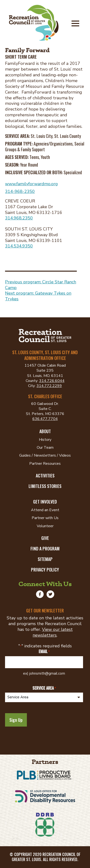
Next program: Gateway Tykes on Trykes (38, 296)
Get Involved (45, 502)
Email (44, 652)
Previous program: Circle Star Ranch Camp (41, 285)
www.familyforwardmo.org (31, 184)
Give (45, 538)
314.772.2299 (49, 386)
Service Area (44, 688)
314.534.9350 (19, 246)
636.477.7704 (45, 419)
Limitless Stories (45, 486)
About (45, 431)
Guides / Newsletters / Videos (45, 455)
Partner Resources (45, 464)
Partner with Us (45, 518)
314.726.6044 (52, 381)
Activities (45, 476)
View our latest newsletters (53, 632)
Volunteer (45, 526)
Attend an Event (45, 510)
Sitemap (45, 559)
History (45, 440)
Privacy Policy (45, 570)
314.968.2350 (19, 218)
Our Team (45, 448)
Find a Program (45, 549)
